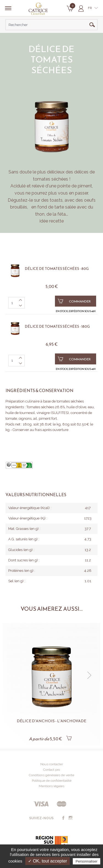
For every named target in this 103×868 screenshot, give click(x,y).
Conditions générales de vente (51, 775)
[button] (89, 675)
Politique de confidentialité (52, 781)
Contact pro (51, 770)
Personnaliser (87, 861)
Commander (74, 301)
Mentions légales (51, 786)
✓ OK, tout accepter (48, 861)
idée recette (52, 221)
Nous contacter (52, 764)
